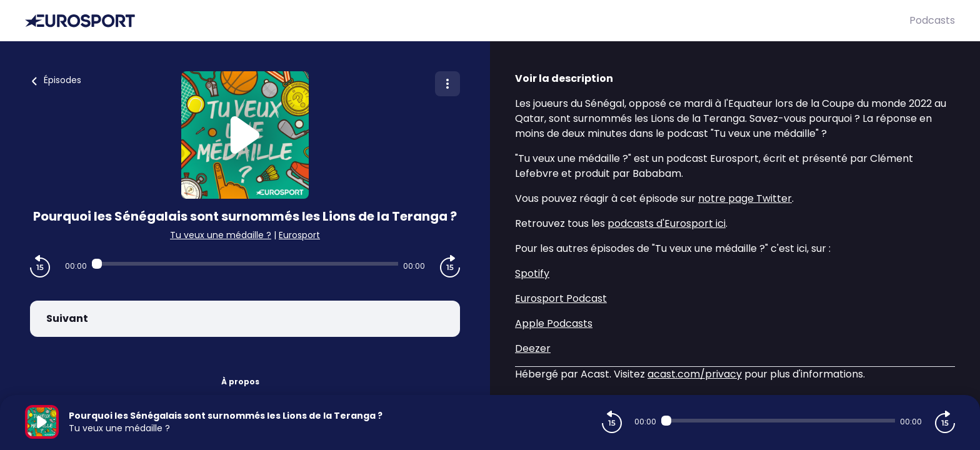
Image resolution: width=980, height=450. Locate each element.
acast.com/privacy (695, 374)
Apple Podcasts (554, 323)
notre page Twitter (745, 198)
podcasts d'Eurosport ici (667, 223)
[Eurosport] (467, 21)
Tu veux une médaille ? (221, 235)
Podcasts (932, 20)
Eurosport (299, 235)
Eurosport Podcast (561, 298)
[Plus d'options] (447, 84)
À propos (240, 382)
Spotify (532, 273)
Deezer (533, 348)
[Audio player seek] (245, 264)
